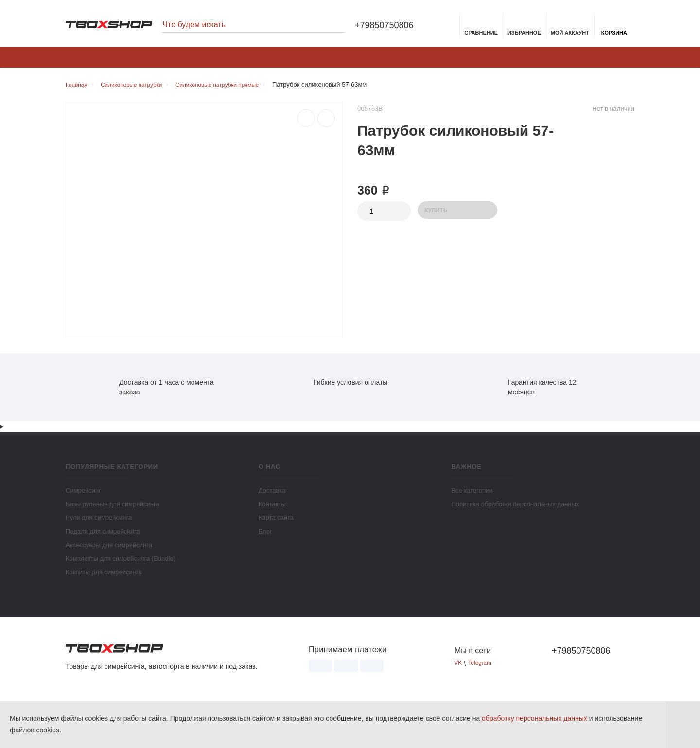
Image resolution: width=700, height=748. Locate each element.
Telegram (482, 669)
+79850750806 (384, 26)
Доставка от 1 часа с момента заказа (156, 392)
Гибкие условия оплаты (340, 387)
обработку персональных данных (534, 718)
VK (459, 669)
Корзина (614, 27)
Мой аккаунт (570, 27)
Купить (457, 216)
